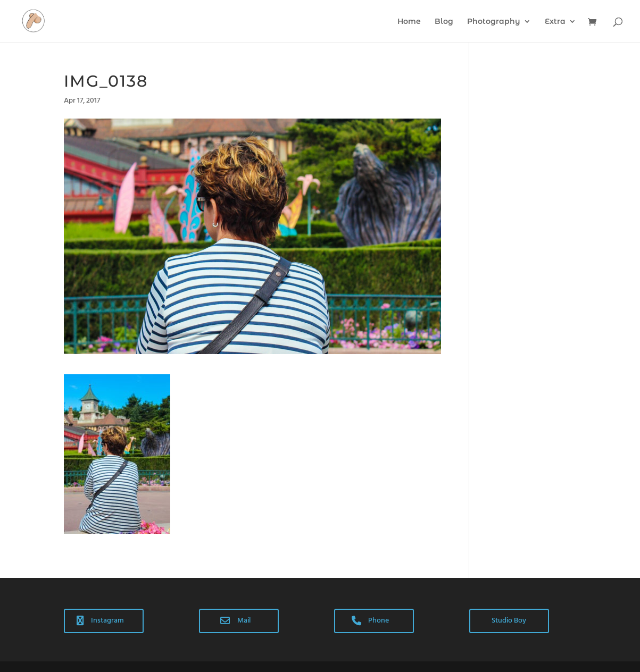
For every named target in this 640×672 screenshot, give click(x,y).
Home (409, 22)
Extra (555, 22)
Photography (494, 22)
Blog (444, 22)
